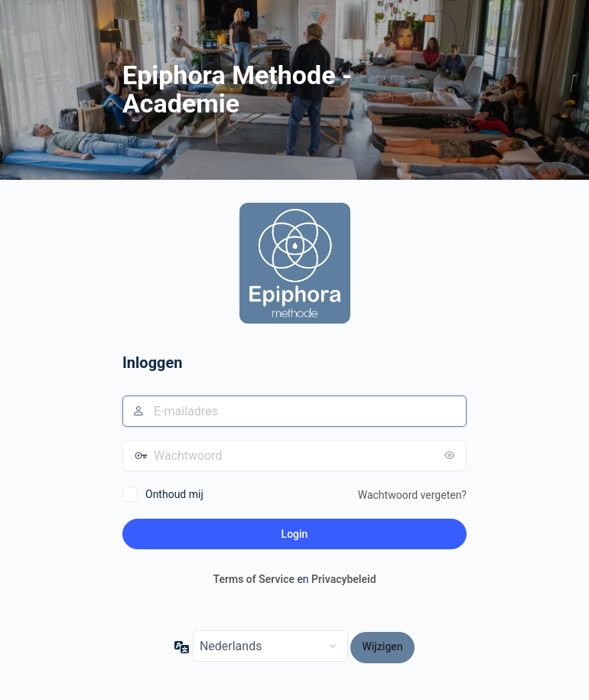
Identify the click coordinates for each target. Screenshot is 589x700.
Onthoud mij (174, 494)
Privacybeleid (343, 579)
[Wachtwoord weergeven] (451, 455)
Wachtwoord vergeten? (412, 495)
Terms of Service (253, 579)
